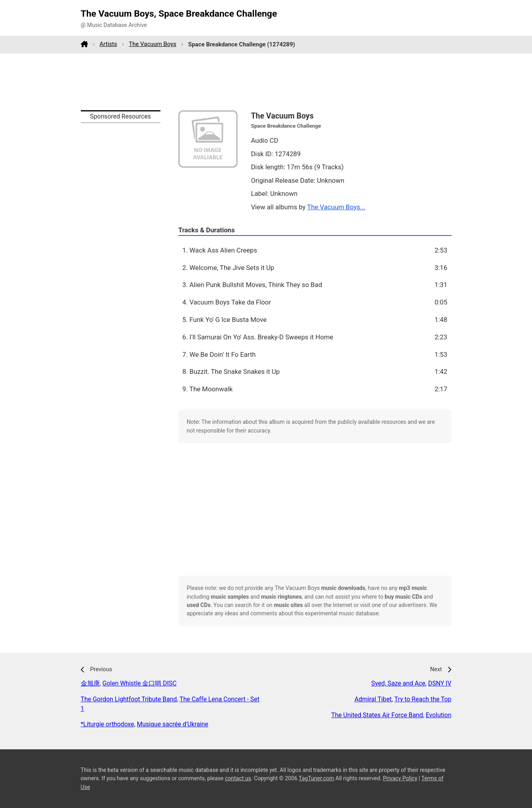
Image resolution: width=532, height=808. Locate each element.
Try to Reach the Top (423, 699)
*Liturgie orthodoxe (108, 724)
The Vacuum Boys (153, 44)
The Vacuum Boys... (336, 207)
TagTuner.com (316, 778)
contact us (238, 778)
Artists (108, 44)
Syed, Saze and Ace (398, 683)
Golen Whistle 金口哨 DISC (140, 683)
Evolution (439, 715)
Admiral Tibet (373, 699)
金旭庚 (90, 683)
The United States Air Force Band (377, 715)
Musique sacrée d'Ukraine (173, 724)
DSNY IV (440, 683)
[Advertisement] (266, 82)
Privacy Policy (400, 778)
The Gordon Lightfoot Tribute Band (129, 699)
